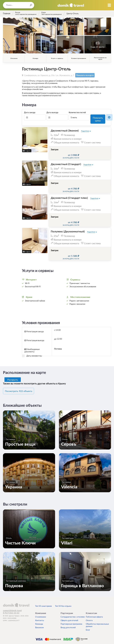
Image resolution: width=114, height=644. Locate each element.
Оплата (89, 601)
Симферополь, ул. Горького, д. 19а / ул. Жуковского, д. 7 (49, 75)
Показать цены (98, 117)
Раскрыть (13, 361)
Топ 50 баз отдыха (63, 587)
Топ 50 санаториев (43, 587)
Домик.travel (71, 5)
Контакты (40, 601)
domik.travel (16, 586)
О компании (41, 598)
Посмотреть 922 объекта (22, 372)
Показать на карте (84, 75)
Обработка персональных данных (97, 606)
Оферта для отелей (69, 601)
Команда (39, 605)
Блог (88, 611)
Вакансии (39, 608)
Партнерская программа (71, 605)
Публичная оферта (94, 598)
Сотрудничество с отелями (73, 598)
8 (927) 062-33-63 (11, 594)
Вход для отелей (68, 608)
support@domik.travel (12, 591)
